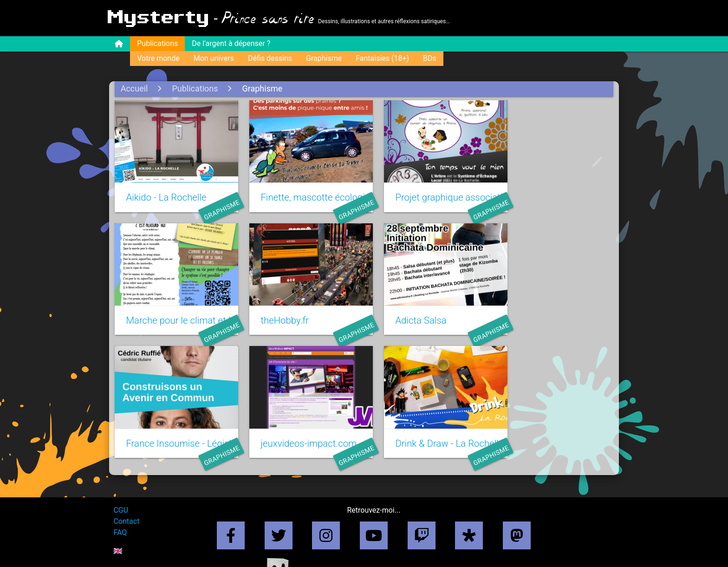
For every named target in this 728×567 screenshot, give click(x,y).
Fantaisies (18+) (384, 58)
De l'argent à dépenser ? (232, 43)
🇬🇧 (119, 536)
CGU (122, 495)
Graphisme (325, 58)
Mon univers (215, 58)
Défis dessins (271, 58)
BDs (431, 58)
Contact (128, 506)
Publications (159, 43)
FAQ (121, 518)
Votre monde (159, 58)
